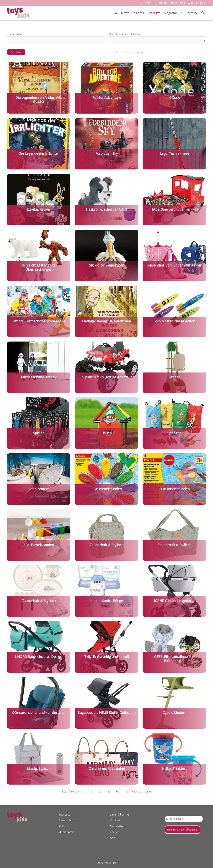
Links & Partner (120, 814)
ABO (190, 3)
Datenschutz (67, 820)
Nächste (136, 791)
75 (127, 791)
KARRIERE (201, 3)
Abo (113, 838)
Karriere (115, 832)
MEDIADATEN (147, 3)
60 (118, 791)
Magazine (174, 13)
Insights (138, 13)
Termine (192, 13)
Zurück (75, 791)
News (125, 13)
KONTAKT (163, 3)
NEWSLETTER (178, 3)
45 (109, 791)
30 (100, 791)
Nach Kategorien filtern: (124, 34)
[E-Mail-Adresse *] (184, 819)
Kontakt (115, 820)
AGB (61, 826)
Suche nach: (15, 34)
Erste (64, 791)
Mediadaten (66, 832)
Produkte (154, 13)
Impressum (66, 814)
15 (91, 791)
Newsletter (117, 826)
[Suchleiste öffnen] (203, 13)
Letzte (148, 791)
